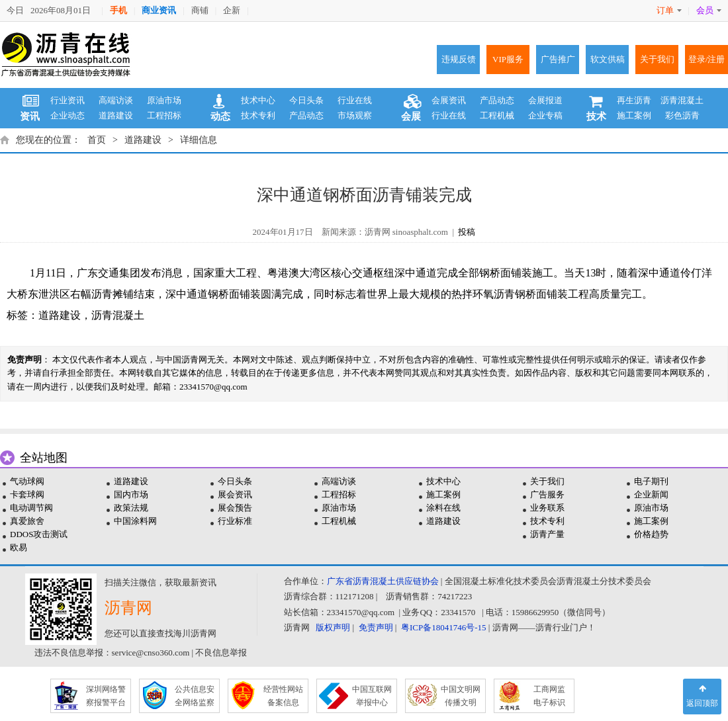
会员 (709, 10)
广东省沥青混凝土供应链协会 (383, 581)
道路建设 (116, 115)
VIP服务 (508, 59)
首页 (97, 140)
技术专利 (258, 115)
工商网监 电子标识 (549, 696)
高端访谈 (116, 100)
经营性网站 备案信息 (283, 696)
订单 (669, 10)
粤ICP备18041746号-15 (444, 627)
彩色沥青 (682, 115)
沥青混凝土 (682, 100)
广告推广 (558, 59)
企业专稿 (545, 115)
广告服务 (547, 494)
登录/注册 (707, 59)
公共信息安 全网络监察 (195, 696)
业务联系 (547, 508)
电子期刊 (651, 481)
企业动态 (68, 115)
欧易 (19, 547)
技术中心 (258, 100)
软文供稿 (608, 59)
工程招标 (164, 115)
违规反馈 (459, 59)
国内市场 (131, 494)
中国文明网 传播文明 (461, 696)
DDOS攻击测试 (39, 534)
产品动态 (306, 115)
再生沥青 (634, 100)
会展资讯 (449, 100)
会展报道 (545, 100)
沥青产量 (547, 534)
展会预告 (235, 508)
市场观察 (355, 115)
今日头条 (306, 100)
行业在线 (355, 100)
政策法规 (131, 508)
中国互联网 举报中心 (372, 696)
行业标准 (235, 521)
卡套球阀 (27, 494)
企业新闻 (651, 494)
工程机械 (497, 115)
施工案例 (634, 115)
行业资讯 (68, 100)
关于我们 (657, 59)
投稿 (467, 232)
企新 (232, 10)
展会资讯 (235, 494)
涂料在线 (443, 508)
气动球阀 (27, 481)
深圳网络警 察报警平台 (106, 696)
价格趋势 (651, 534)
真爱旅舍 (27, 521)
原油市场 (164, 100)
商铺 (200, 10)
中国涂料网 (135, 521)
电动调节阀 (31, 508)
